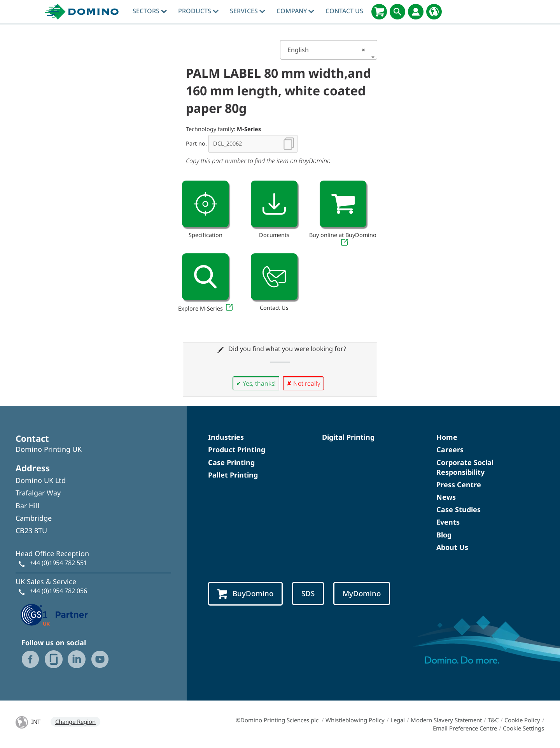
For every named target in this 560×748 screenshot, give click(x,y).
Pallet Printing (233, 475)
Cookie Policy (522, 720)
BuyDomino (245, 594)
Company (295, 11)
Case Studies (458, 509)
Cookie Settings (523, 728)
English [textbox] (326, 50)
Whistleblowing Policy (355, 720)
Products (198, 11)
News (446, 497)
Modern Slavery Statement (446, 720)
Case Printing (231, 462)
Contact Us (344, 11)
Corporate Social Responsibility (465, 467)
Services (248, 11)
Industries (226, 437)
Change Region (75, 722)
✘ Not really (304, 383)
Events (448, 522)
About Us (452, 547)
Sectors (150, 11)
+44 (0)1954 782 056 (58, 591)
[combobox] (329, 50)
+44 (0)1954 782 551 (58, 563)
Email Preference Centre (465, 728)
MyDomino (362, 593)
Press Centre (459, 485)
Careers (450, 450)
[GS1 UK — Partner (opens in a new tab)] (54, 614)
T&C (493, 720)
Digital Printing (348, 437)
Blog (444, 535)
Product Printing (237, 450)
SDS (308, 593)
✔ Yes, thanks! (256, 383)
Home (447, 437)
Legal (398, 720)
